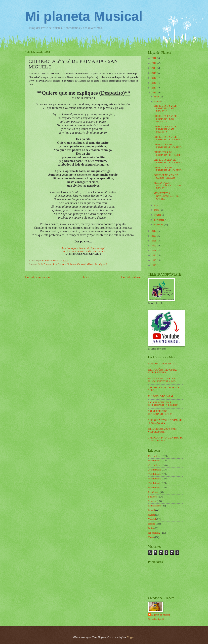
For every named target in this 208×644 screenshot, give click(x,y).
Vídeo (151, 537)
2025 (154, 260)
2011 (154, 58)
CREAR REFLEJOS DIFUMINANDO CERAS (160, 413)
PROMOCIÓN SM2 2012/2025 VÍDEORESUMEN (163, 430)
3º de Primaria (155, 474)
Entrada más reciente (39, 277)
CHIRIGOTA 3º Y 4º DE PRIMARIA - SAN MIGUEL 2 (165, 119)
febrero (158, 102)
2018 (154, 93)
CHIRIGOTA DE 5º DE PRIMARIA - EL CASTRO (168, 161)
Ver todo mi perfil (156, 619)
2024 (154, 255)
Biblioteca (71, 264)
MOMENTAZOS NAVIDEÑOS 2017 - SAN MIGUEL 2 (167, 186)
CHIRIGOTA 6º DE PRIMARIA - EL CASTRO (168, 169)
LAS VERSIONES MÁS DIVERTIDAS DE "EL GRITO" (163, 404)
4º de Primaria (155, 479)
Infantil (151, 510)
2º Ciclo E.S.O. (155, 465)
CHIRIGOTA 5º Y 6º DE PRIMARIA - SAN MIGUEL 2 (165, 129)
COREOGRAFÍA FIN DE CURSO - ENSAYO (166, 177)
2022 (154, 246)
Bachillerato (154, 492)
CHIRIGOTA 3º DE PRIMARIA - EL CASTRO (168, 146)
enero (157, 97)
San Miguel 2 (101, 264)
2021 (154, 241)
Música (90, 264)
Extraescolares (155, 506)
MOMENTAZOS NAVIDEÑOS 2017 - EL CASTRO (166, 196)
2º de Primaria (155, 470)
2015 (154, 78)
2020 (154, 236)
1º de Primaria (155, 461)
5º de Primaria (45, 264)
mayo (157, 210)
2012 (154, 63)
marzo (157, 205)
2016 (154, 83)
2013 (154, 68)
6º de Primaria (59, 264)
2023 (154, 251)
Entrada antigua (131, 277)
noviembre (159, 220)
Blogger (130, 637)
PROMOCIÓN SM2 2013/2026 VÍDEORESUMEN (163, 371)
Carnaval (82, 264)
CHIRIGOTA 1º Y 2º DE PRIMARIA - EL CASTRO (168, 138)
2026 (154, 265)
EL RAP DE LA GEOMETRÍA (163, 364)
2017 (154, 88)
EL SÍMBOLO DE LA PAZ (161, 396)
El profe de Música (161, 615)
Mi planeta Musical (84, 16)
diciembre (159, 225)
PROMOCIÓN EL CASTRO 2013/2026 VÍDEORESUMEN (162, 380)
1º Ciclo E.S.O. (155, 456)
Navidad (152, 519)
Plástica (152, 524)
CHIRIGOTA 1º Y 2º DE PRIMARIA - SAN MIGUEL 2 (165, 109)
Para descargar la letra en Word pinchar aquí (83, 248)
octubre (158, 215)
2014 (154, 73)
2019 (154, 231)
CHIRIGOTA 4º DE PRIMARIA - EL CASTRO (168, 154)
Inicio (87, 277)
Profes (151, 528)
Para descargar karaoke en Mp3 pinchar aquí (83, 251)
